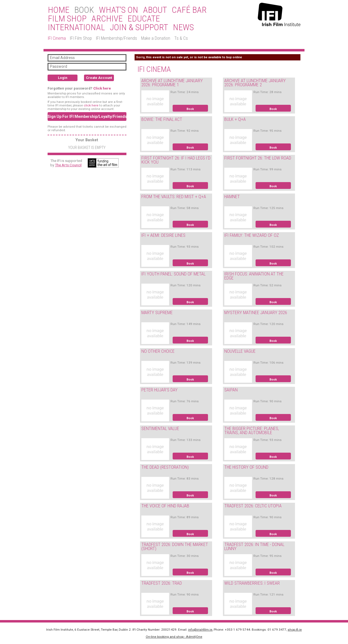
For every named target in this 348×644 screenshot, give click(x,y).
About (155, 10)
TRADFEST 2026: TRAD (162, 583)
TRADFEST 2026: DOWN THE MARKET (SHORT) (175, 547)
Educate (144, 19)
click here (91, 105)
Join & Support (139, 27)
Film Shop (67, 19)
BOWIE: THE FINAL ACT (162, 119)
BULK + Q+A (235, 119)
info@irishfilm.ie (200, 630)
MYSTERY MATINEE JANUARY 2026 (256, 313)
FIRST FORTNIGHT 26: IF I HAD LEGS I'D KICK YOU (176, 160)
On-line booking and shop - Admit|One (174, 637)
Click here (102, 88)
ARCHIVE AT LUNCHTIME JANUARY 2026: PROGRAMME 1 (172, 83)
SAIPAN (231, 390)
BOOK (84, 10)
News (183, 27)
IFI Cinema (57, 38)
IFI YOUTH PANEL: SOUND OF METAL (173, 274)
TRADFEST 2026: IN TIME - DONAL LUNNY (254, 547)
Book (190, 109)
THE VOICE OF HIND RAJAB (165, 506)
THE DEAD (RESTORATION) (165, 467)
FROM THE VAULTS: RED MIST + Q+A (174, 197)
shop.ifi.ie (295, 630)
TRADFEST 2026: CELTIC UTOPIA (253, 506)
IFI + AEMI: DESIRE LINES (163, 235)
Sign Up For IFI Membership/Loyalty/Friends (87, 116)
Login (63, 78)
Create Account (99, 78)
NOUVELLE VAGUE (240, 351)
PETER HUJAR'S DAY (159, 390)
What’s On (119, 10)
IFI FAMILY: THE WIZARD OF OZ (252, 235)
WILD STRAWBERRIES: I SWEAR (252, 583)
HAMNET (232, 197)
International (76, 27)
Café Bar (189, 10)
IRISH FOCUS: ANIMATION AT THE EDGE (254, 276)
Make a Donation (156, 38)
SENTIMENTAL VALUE (160, 429)
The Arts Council (68, 165)
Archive (107, 19)
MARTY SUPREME (157, 313)
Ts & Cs (181, 38)
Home (59, 10)
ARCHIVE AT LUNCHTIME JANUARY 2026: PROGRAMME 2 (255, 83)
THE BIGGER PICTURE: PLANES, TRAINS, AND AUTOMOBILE (252, 431)
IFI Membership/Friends (116, 38)
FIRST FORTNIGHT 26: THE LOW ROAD (258, 158)
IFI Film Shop (81, 38)
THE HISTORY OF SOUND (246, 467)
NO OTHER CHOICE (158, 351)
